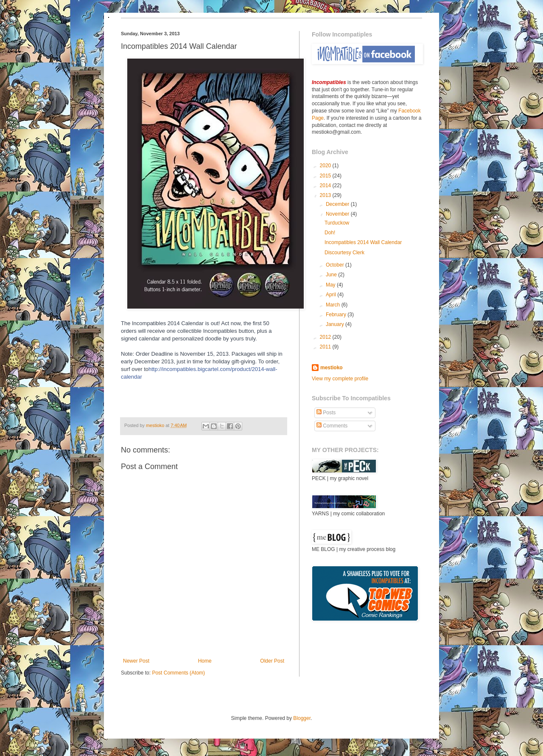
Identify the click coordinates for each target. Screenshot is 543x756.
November (338, 214)
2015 (326, 176)
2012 (326, 337)
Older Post (272, 661)
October (336, 265)
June (332, 275)
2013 (326, 195)
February (337, 315)
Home (205, 661)
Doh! (330, 233)
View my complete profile (340, 379)
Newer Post (136, 661)
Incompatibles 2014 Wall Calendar (363, 242)
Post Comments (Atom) (178, 673)
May (331, 285)
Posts (326, 413)
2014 (326, 185)
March (334, 305)
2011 (326, 347)
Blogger (302, 718)
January (336, 324)
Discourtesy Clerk (344, 253)
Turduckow (337, 223)
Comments (332, 426)
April (332, 295)
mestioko (156, 425)
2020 (326, 166)
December (338, 204)
